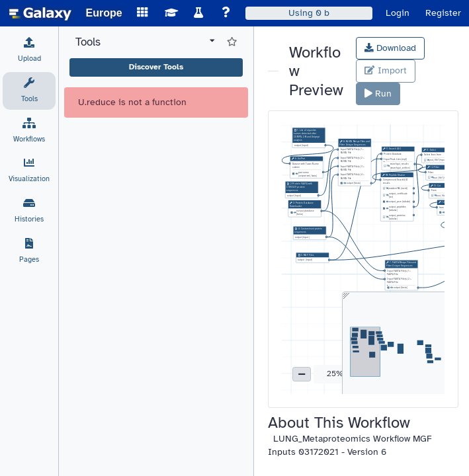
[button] (302, 374)
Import (385, 70)
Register (443, 13)
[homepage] (40, 13)
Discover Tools (156, 67)
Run (378, 94)
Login (398, 13)
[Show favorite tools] (232, 42)
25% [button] (335, 374)
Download (390, 48)
